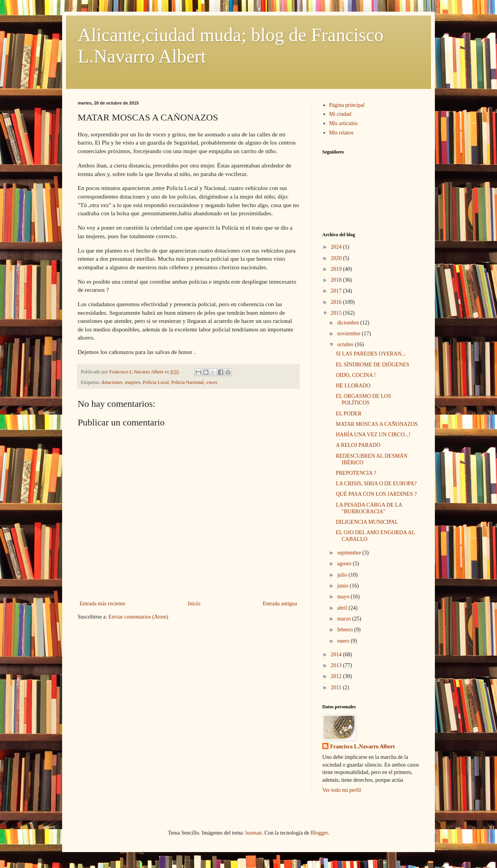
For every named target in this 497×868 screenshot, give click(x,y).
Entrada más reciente (102, 604)
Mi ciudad (340, 114)
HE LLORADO (353, 386)
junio (343, 586)
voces (212, 382)
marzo (344, 619)
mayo (344, 597)
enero (344, 641)
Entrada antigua (280, 604)
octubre (346, 344)
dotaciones (112, 382)
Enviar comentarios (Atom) (138, 617)
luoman (254, 833)
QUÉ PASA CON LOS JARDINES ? (376, 494)
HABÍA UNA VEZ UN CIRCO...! (373, 435)
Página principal (347, 105)
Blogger (319, 833)
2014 (337, 654)
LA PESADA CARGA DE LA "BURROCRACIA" (369, 508)
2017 (337, 291)
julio (343, 575)
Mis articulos (344, 123)
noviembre (349, 334)
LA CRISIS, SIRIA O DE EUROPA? (376, 484)
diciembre (348, 323)
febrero (346, 630)
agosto (345, 564)
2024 (337, 247)
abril (343, 608)
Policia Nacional (188, 382)
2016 (337, 302)
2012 (337, 676)
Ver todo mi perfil (342, 790)
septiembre (350, 553)
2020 (337, 258)
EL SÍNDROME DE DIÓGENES (373, 365)
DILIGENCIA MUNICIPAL (367, 522)
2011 (337, 688)
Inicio (194, 604)
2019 (337, 269)
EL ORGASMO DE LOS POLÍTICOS (363, 399)
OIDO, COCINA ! (356, 375)
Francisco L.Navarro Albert (362, 747)
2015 (337, 313)
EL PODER (349, 414)
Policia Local (156, 382)
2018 (337, 280)
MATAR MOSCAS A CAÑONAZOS (377, 424)
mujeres (133, 382)
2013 (337, 665)
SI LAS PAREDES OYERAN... (371, 354)
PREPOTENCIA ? (356, 473)
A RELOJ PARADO (358, 445)
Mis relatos (341, 133)
